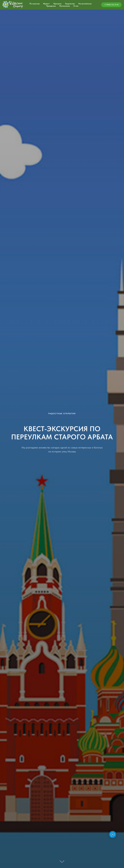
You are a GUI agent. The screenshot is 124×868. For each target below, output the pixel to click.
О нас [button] (76, 6)
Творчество (70, 4)
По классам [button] (35, 4)
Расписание (65, 6)
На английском (85, 4)
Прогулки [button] (57, 4)
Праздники (51, 6)
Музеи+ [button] (47, 4)
